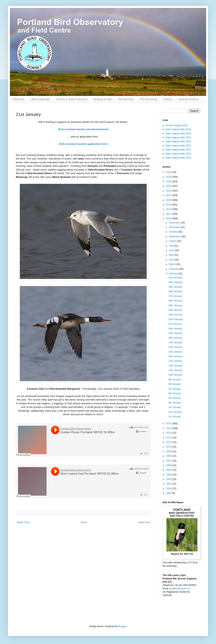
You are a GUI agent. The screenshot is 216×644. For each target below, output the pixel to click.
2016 (169, 218)
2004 (169, 475)
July (172, 246)
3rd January (175, 407)
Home (84, 522)
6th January (175, 393)
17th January (175, 343)
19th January (175, 333)
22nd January (176, 319)
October (174, 232)
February (174, 269)
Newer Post (23, 522)
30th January (175, 282)
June (172, 250)
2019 (169, 205)
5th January (175, 398)
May (172, 255)
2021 (169, 195)
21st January (175, 324)
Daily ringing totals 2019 (178, 134)
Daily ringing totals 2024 (178, 154)
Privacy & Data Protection (72, 99)
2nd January (175, 412)
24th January (175, 310)
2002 (169, 484)
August (173, 241)
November (175, 227)
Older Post (144, 522)
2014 (169, 428)
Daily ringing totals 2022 (178, 146)
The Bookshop (148, 99)
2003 (169, 479)
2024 (169, 181)
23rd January (175, 315)
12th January (175, 366)
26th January (175, 301)
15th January (175, 352)
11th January (175, 370)
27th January (175, 296)
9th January (175, 380)
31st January (175, 278)
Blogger (122, 626)
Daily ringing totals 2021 (178, 141)
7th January (175, 389)
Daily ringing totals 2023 (178, 150)
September (175, 237)
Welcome (18, 99)
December (175, 223)
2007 (169, 461)
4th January (175, 403)
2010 (169, 447)
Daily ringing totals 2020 (178, 137)
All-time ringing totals (176, 125)
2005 (169, 470)
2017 (169, 214)
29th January (175, 287)
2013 (169, 433)
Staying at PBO (103, 99)
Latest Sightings (40, 99)
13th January (175, 361)
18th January (175, 338)
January (174, 274)
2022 (169, 191)
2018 (169, 209)
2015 (169, 424)
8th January (175, 384)
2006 (169, 465)
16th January (175, 347)
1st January (175, 417)
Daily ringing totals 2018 (178, 129)
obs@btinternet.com (180, 589)
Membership (126, 99)
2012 (169, 438)
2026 (169, 172)
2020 (169, 200)
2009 (169, 451)
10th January (175, 375)
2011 (169, 442)
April (172, 260)
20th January (175, 329)
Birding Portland (188, 99)
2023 (169, 186)
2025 (169, 177)
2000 (169, 493)
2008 (169, 456)
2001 (169, 488)
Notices (168, 99)
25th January (175, 305)
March (173, 264)
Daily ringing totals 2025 (178, 158)
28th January (175, 291)
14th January (175, 356)
